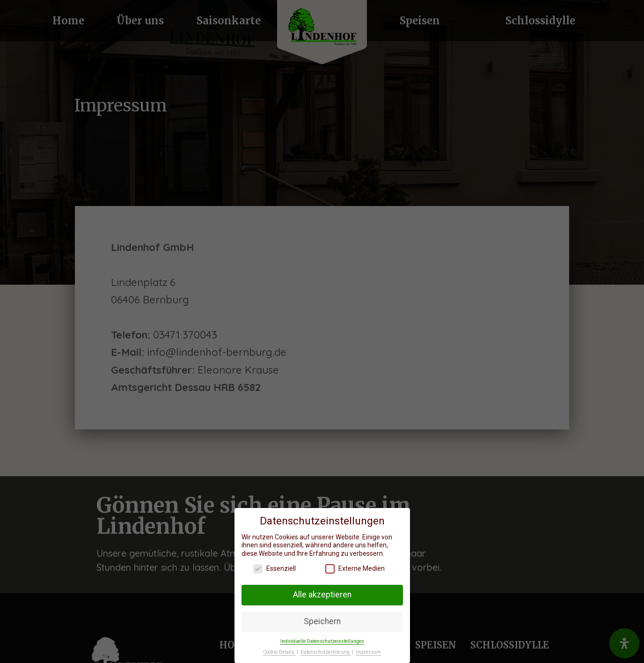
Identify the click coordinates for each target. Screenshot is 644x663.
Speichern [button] (322, 621)
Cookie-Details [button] (279, 652)
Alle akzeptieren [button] (322, 595)
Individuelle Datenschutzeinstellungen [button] (322, 641)
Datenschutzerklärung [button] (326, 652)
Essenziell (274, 569)
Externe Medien (355, 569)
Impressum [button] (368, 652)
